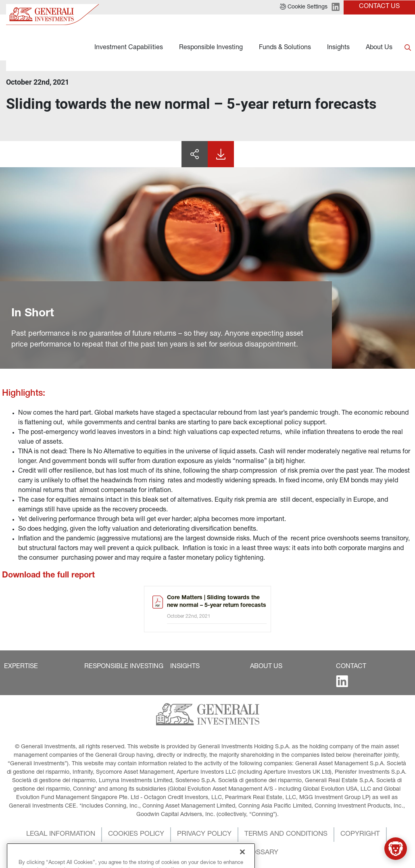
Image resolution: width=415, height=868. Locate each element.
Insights (338, 48)
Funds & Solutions (285, 48)
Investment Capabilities (129, 48)
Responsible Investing (211, 48)
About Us (379, 48)
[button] (21, 667)
